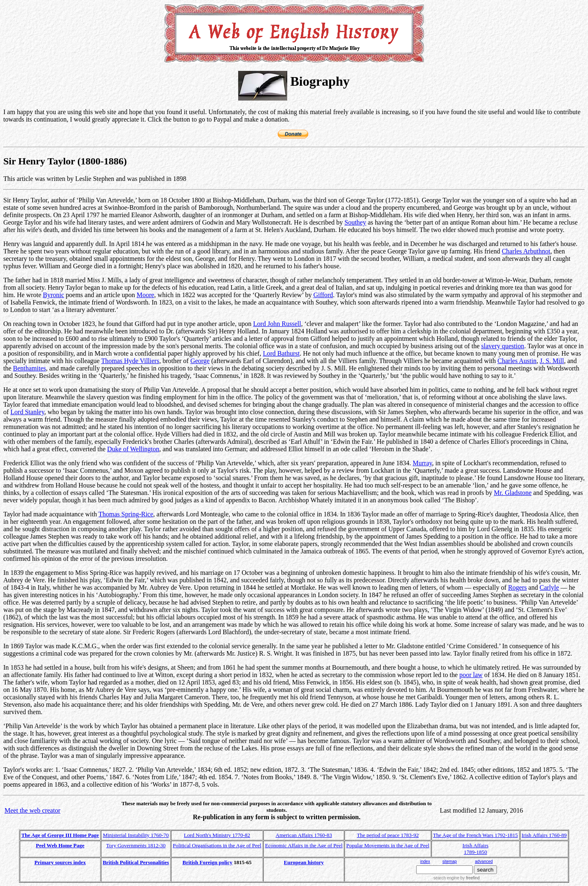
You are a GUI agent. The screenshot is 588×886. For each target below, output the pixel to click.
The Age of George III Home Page (60, 835)
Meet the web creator (32, 810)
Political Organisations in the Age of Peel (217, 845)
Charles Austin (517, 361)
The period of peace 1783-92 (388, 835)
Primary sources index (60, 862)
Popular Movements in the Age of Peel (388, 845)
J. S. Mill (552, 361)
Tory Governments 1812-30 (136, 845)
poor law (471, 675)
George (200, 361)
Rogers (517, 587)
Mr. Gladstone (513, 493)
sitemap (450, 861)
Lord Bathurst (281, 353)
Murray (423, 463)
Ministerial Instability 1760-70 (136, 835)
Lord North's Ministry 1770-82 (217, 835)
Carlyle (549, 587)
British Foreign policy (207, 862)
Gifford (323, 295)
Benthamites (30, 368)
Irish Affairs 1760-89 (544, 835)
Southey (355, 222)
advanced (484, 861)
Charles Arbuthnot (526, 251)
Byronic (54, 295)
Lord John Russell (277, 324)
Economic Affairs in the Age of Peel (304, 845)
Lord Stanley (27, 412)
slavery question (503, 346)
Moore (145, 295)
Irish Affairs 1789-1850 (475, 849)
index (425, 861)
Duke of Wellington (133, 449)
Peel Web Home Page (60, 845)
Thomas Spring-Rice (126, 514)
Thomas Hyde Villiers (130, 361)
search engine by (457, 878)
